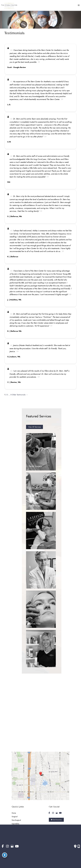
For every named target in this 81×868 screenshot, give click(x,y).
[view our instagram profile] (53, 813)
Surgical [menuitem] (15, 817)
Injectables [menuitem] (15, 824)
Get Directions (21, 738)
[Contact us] (75, 846)
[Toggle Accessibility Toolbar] (5, 855)
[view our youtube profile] (60, 813)
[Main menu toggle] (79, 5)
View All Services (34, 427)
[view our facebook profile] (49, 813)
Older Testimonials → (20, 395)
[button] (34, 427)
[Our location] (79, 846)
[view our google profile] (57, 813)
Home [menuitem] (14, 813)
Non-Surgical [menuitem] (16, 820)
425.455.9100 (20, 733)
